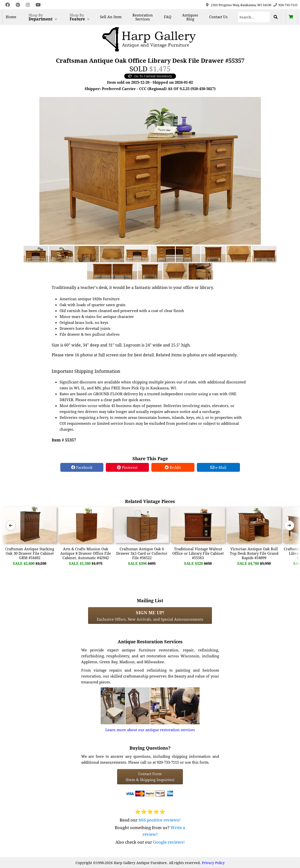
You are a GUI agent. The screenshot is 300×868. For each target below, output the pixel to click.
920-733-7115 (288, 5)
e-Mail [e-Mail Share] (218, 467)
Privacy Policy (213, 863)
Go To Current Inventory (150, 76)
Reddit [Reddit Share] (173, 467)
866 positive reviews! (160, 820)
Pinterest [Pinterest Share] (127, 467)
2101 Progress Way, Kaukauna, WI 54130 (241, 5)
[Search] (254, 17)
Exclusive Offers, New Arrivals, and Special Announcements (150, 615)
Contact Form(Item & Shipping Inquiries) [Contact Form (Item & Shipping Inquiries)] (150, 777)
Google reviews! (169, 842)
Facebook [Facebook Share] (82, 467)
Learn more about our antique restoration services (150, 730)
